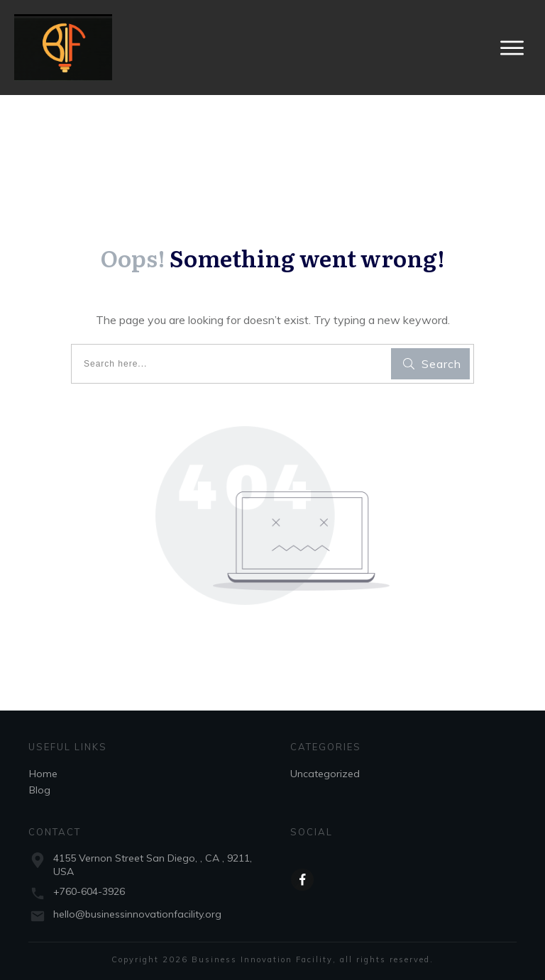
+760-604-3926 (89, 891)
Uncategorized (325, 774)
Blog (40, 790)
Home (43, 774)
